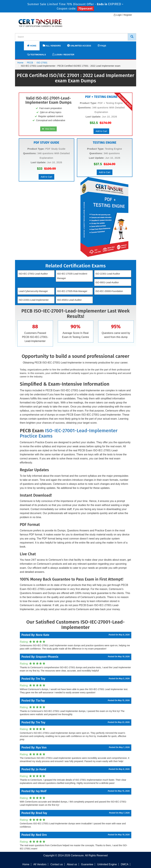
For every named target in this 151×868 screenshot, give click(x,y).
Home (32, 46)
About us (72, 864)
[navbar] (21, 44)
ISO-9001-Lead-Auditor (107, 282)
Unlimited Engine (107, 864)
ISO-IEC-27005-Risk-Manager (72, 291)
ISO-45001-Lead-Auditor (69, 300)
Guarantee (87, 864)
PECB (30, 63)
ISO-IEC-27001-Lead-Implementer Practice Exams (69, 433)
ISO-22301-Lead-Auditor (108, 274)
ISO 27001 (42, 63)
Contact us (57, 864)
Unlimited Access (79, 46)
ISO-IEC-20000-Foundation (109, 291)
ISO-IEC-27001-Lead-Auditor (33, 274)
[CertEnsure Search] (132, 37)
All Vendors (52, 46)
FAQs (102, 46)
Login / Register (123, 15)
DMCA (125, 864)
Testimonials (36, 54)
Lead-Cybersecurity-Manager (33, 291)
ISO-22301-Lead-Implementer (34, 300)
